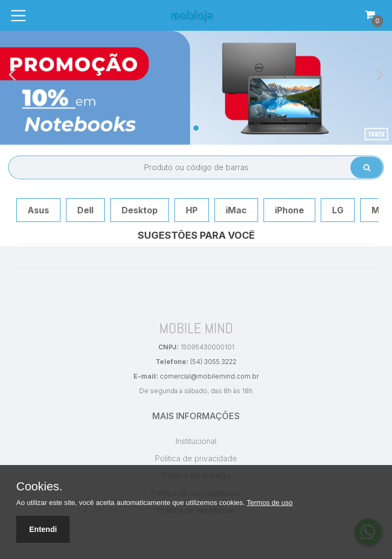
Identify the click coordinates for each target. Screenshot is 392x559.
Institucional (196, 441)
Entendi (43, 529)
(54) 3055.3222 (213, 362)
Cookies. (39, 487)
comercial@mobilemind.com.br (209, 376)
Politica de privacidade (196, 458)
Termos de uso (270, 503)
